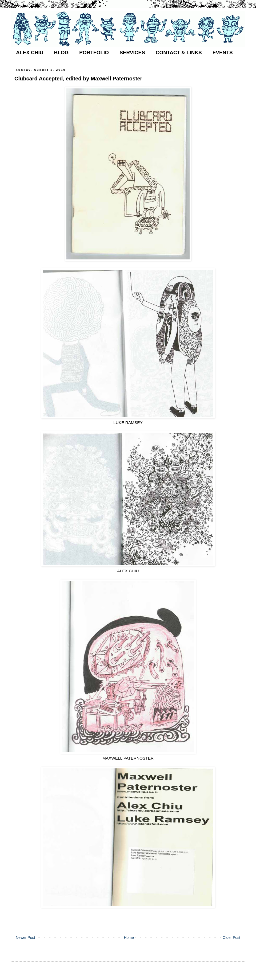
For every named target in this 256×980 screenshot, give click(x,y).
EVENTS (223, 52)
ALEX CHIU (30, 52)
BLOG (61, 52)
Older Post (231, 938)
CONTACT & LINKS (179, 52)
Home (129, 938)
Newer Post (25, 938)
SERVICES (132, 52)
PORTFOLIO (94, 52)
